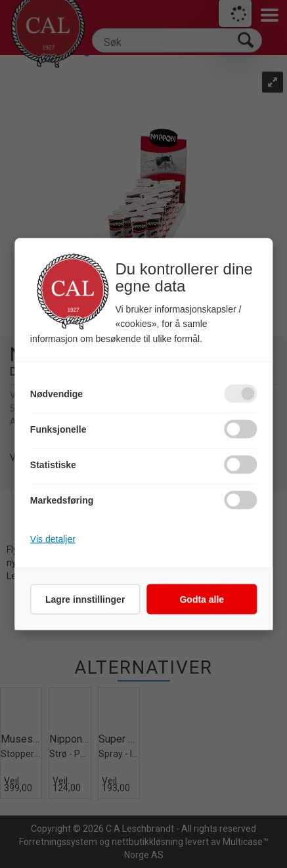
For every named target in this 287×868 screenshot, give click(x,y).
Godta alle (202, 599)
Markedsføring (62, 500)
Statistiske (53, 464)
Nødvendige (56, 393)
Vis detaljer (53, 538)
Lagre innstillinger (85, 599)
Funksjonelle (58, 429)
